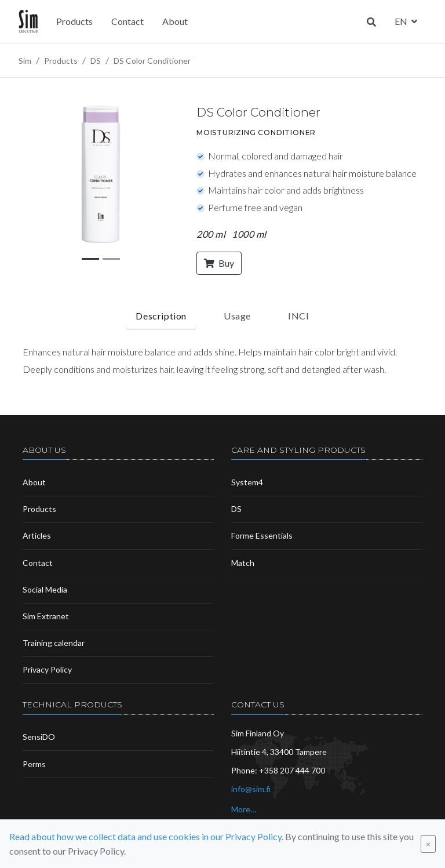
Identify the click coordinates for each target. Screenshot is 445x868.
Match (243, 563)
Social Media (45, 589)
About (175, 21)
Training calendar (54, 643)
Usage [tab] (237, 316)
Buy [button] (219, 263)
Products (74, 21)
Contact (127, 21)
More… (244, 809)
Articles (37, 535)
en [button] (402, 21)
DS (236, 509)
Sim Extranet (46, 616)
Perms (34, 764)
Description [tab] (161, 316)
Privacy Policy (47, 669)
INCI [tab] (298, 316)
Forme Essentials (262, 535)
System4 (247, 482)
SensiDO (39, 737)
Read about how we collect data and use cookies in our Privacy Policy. (146, 836)
